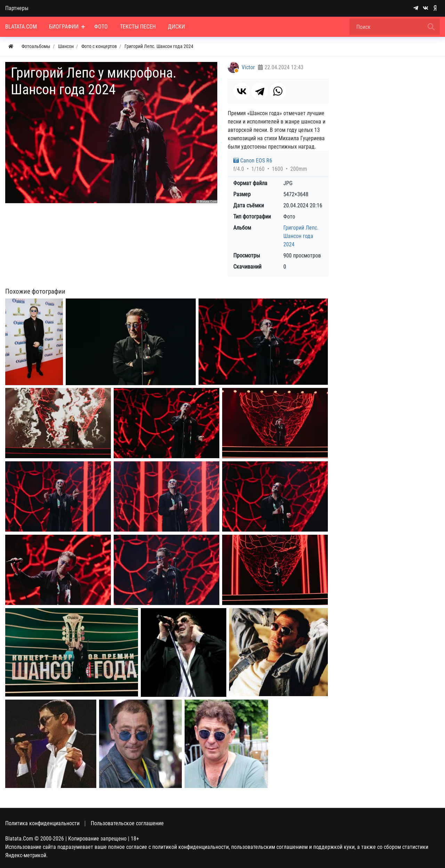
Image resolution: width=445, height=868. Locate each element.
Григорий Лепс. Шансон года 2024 (301, 236)
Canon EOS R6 (253, 161)
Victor (248, 67)
